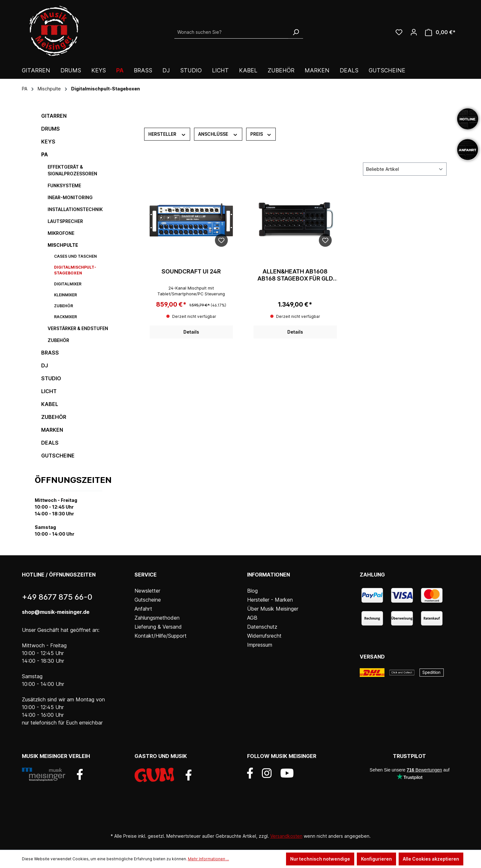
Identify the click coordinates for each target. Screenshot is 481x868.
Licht (49, 391)
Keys (48, 142)
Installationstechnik (75, 209)
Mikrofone (61, 233)
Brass (50, 353)
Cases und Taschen (75, 256)
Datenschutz (262, 627)
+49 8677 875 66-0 (57, 597)
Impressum (260, 645)
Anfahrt (143, 609)
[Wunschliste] (399, 32)
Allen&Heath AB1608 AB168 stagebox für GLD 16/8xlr (295, 275)
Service (146, 575)
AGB (252, 618)
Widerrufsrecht (264, 636)
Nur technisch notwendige (320, 859)
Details (191, 332)
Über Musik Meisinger (273, 609)
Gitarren (54, 116)
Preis (261, 134)
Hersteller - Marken (270, 600)
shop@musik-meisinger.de (56, 612)
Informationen (268, 575)
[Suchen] (296, 32)
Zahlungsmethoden (157, 618)
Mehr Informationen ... (208, 859)
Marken (52, 430)
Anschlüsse (218, 134)
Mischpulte (63, 245)
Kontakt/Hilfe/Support (161, 636)
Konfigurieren (376, 859)
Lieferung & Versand (158, 627)
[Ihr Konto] (414, 32)
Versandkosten (286, 836)
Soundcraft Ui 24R (191, 271)
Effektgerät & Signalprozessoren (72, 170)
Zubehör (64, 306)
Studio (51, 378)
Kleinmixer (65, 295)
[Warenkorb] (440, 32)
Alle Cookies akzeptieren (431, 859)
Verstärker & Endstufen (78, 328)
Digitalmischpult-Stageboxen (75, 270)
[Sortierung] (405, 169)
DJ (45, 365)
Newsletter (147, 591)
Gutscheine (58, 456)
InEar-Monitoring (70, 197)
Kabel (50, 404)
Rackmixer (65, 317)
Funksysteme (64, 185)
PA (45, 154)
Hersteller (167, 134)
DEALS (50, 443)
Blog (252, 591)
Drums (51, 129)
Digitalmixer (68, 284)
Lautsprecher (65, 221)
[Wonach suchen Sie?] (231, 32)
